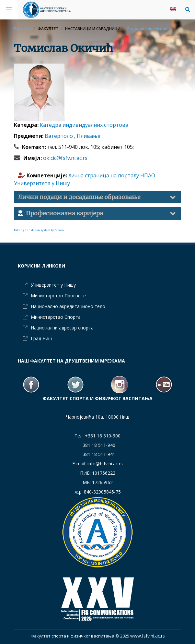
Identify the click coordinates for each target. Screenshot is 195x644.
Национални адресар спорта (62, 328)
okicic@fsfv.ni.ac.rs (65, 158)
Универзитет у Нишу (53, 285)
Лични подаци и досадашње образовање (79, 197)
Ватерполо (59, 136)
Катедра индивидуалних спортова (84, 125)
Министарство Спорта (56, 317)
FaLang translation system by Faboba (39, 230)
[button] (186, 9)
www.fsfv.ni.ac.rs (148, 636)
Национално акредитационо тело (68, 306)
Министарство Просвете (58, 296)
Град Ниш (41, 338)
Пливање (89, 136)
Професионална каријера (64, 213)
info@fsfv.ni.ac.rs (105, 464)
